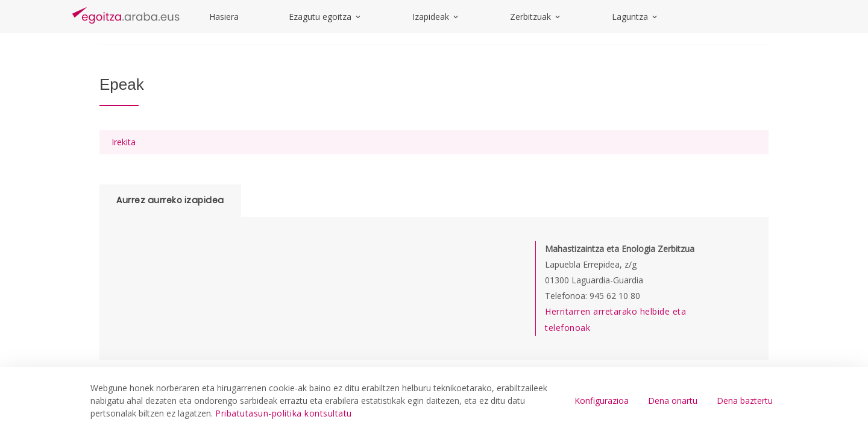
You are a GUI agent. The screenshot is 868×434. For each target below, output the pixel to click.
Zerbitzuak (536, 17)
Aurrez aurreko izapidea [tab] (170, 200)
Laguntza (635, 17)
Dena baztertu (745, 401)
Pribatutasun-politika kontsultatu (284, 413)
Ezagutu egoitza (325, 17)
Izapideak (436, 17)
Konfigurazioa (602, 401)
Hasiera (224, 17)
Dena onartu (673, 401)
